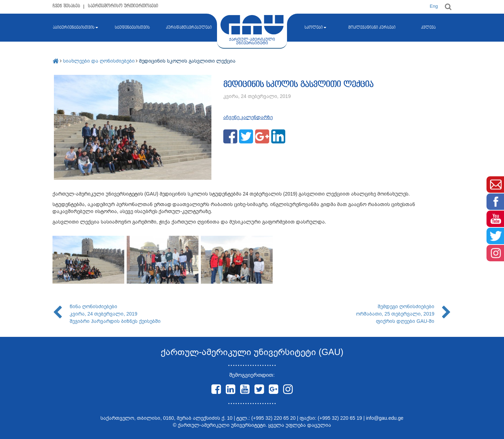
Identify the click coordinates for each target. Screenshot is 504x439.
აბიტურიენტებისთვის (75, 28)
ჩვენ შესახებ (66, 6)
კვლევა (428, 28)
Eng (434, 6)
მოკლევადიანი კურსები (372, 28)
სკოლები (315, 28)
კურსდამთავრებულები (189, 28)
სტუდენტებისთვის (132, 28)
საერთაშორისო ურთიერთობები (123, 6)
